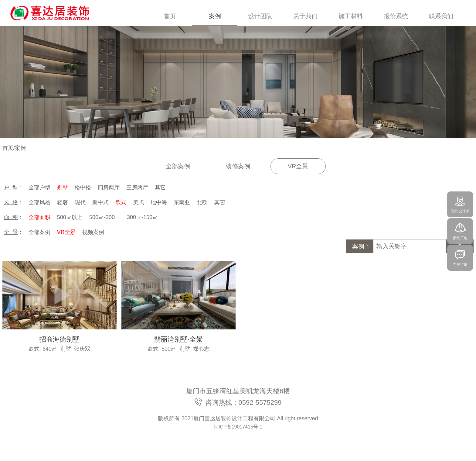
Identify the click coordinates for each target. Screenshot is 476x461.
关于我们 (305, 16)
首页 (170, 16)
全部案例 (178, 166)
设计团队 (260, 16)
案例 (215, 16)
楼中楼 (83, 187)
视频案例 (93, 232)
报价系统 (396, 16)
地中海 (159, 202)
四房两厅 (109, 187)
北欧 (202, 202)
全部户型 (39, 187)
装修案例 (238, 166)
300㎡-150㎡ (142, 217)
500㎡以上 (70, 217)
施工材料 (351, 16)
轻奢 (63, 202)
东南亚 (182, 202)
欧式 (121, 202)
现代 (80, 202)
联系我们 (441, 16)
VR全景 (298, 166)
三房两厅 (137, 187)
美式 (138, 202)
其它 (160, 187)
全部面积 (39, 217)
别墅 (63, 187)
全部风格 (39, 202)
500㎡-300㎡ (105, 217)
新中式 (100, 202)
